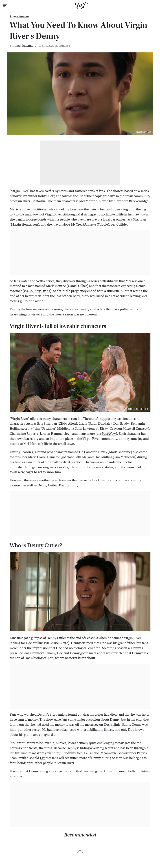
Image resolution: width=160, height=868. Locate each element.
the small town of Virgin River (40, 214)
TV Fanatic (91, 753)
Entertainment (19, 17)
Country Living (39, 291)
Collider (122, 225)
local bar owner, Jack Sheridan (124, 220)
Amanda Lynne (23, 46)
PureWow (109, 434)
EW (42, 758)
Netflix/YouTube (144, 132)
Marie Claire (37, 457)
